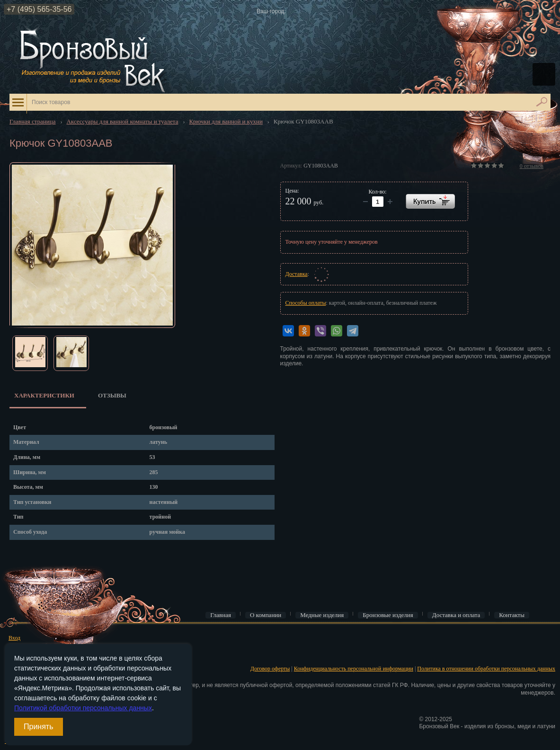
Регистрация (24, 653)
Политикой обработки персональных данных (83, 708)
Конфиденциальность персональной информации (354, 669)
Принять (39, 727)
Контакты (512, 615)
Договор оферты (270, 669)
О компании (266, 615)
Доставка (297, 274)
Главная (221, 615)
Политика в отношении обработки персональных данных (486, 669)
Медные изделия (322, 615)
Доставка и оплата (456, 615)
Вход (14, 638)
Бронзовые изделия (388, 615)
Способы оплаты (306, 303)
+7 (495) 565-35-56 (39, 9)
